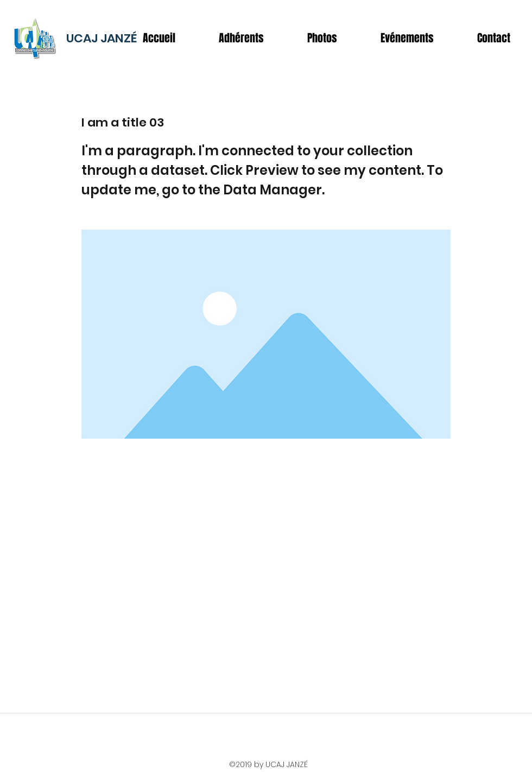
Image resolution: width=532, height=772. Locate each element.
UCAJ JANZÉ (102, 38)
